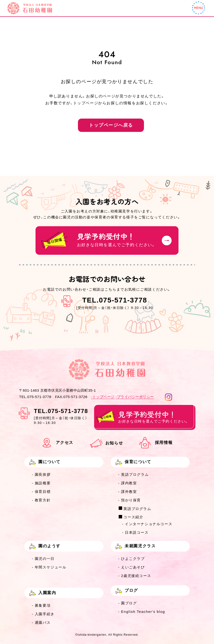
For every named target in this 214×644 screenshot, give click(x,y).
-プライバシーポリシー (135, 397)
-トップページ (103, 397)
